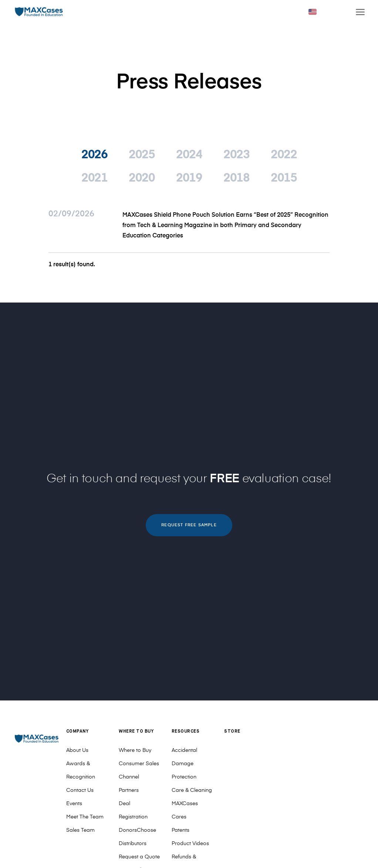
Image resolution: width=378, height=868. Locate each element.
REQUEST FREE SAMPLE (189, 525)
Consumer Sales (139, 764)
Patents (180, 830)
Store (232, 732)
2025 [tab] (142, 155)
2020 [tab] (142, 178)
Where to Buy (135, 750)
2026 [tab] (94, 155)
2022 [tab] (284, 155)
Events (74, 804)
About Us (77, 750)
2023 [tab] (236, 155)
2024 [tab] (189, 155)
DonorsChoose (137, 830)
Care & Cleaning (192, 790)
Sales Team (80, 830)
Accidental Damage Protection (184, 764)
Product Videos (190, 844)
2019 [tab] (189, 178)
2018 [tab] (236, 178)
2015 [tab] (284, 178)
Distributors (133, 844)
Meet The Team (85, 817)
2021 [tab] (94, 178)
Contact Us (80, 790)
